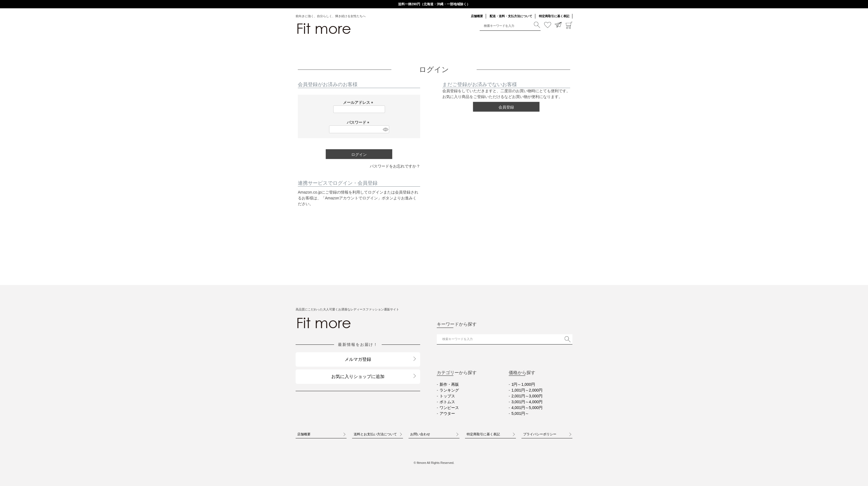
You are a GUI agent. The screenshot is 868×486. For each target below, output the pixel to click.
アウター (447, 413)
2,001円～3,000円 (527, 396)
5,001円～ (520, 413)
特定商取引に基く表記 (554, 16)
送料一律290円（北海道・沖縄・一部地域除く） (434, 4)
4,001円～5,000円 (527, 408)
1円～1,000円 (523, 384)
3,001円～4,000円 (527, 402)
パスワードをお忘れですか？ (395, 166)
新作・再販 (449, 384)
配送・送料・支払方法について (511, 16)
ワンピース (449, 408)
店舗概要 (477, 16)
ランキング (449, 390)
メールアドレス (359, 102)
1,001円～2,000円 (527, 390)
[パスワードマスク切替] (385, 129)
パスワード (359, 122)
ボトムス (447, 402)
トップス (447, 396)
